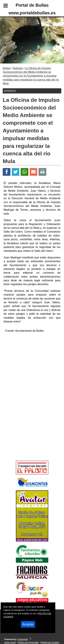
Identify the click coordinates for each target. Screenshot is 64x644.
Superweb (23, 639)
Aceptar (28, 624)
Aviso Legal (10, 642)
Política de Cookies (50, 642)
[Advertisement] (27, 435)
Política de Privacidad (28, 642)
